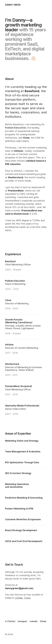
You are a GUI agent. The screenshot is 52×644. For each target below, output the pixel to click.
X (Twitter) (10, 621)
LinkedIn (34, 621)
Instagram (22, 621)
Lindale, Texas (23, 598)
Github (43, 621)
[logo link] (9, 5)
